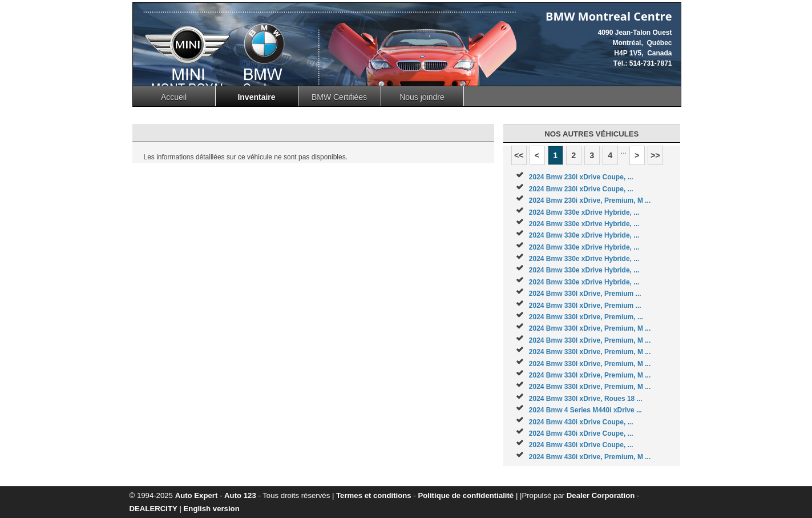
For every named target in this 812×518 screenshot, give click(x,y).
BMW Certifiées (339, 97)
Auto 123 (240, 495)
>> (655, 155)
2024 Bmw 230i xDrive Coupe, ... (581, 177)
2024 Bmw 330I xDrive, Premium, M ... (590, 328)
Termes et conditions (374, 495)
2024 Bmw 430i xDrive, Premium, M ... (590, 457)
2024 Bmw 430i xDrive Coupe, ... (581, 422)
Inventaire (256, 97)
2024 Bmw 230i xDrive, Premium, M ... (590, 200)
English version (212, 509)
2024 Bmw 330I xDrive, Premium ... (585, 294)
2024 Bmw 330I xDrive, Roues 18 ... (586, 399)
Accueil (174, 97)
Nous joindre (422, 97)
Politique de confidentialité (466, 495)
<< (519, 155)
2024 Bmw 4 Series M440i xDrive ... (585, 410)
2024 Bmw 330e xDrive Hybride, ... (584, 212)
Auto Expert (197, 495)
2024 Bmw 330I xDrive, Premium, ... (586, 317)
